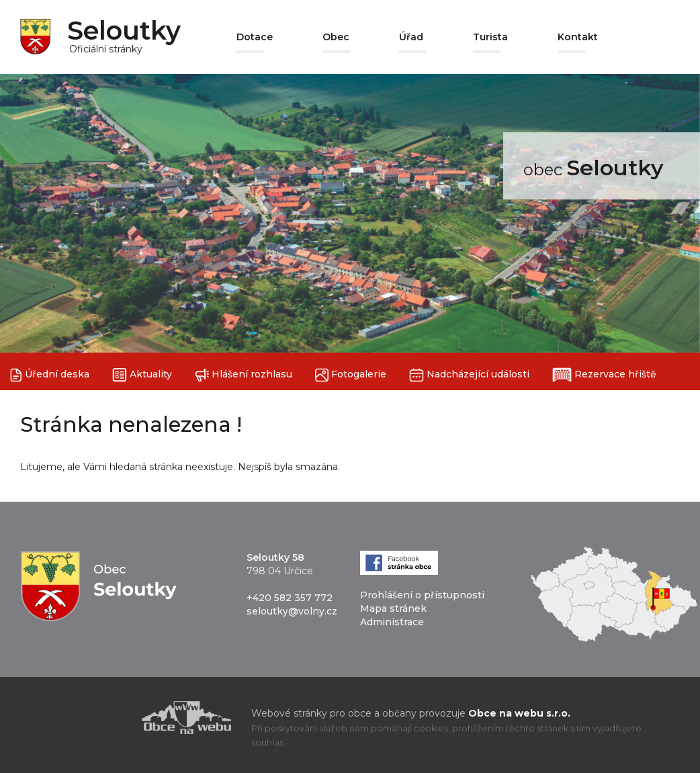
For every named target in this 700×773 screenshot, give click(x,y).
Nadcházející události (469, 375)
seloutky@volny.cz (292, 611)
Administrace (392, 622)
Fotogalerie (351, 375)
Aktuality (142, 375)
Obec (336, 37)
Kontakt (578, 37)
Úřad (411, 37)
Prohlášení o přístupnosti (422, 595)
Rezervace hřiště (604, 375)
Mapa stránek (393, 608)
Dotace (255, 37)
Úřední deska (50, 375)
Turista (490, 37)
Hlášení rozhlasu (244, 375)
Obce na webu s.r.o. (519, 713)
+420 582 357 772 (290, 598)
